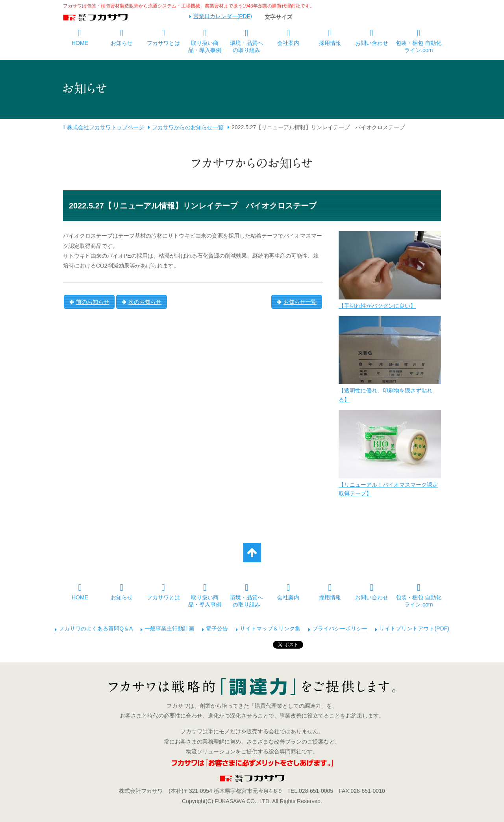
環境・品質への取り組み (246, 46)
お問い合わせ (372, 43)
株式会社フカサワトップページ (106, 127)
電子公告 (217, 629)
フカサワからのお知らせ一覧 (188, 127)
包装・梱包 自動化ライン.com (419, 46)
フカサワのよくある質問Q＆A (96, 629)
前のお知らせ (89, 302)
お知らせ (122, 43)
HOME (80, 43)
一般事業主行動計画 (169, 629)
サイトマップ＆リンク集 (270, 629)
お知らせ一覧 (297, 302)
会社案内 (288, 43)
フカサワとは (163, 43)
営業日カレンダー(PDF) (223, 16)
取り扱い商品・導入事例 (205, 46)
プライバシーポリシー (340, 629)
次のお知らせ (142, 302)
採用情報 (330, 43)
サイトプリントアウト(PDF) (414, 629)
